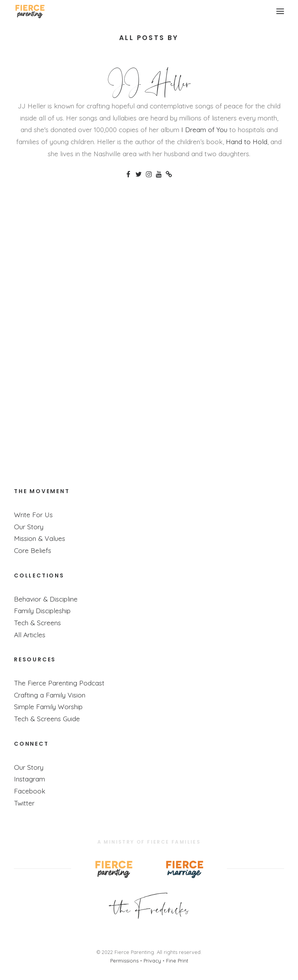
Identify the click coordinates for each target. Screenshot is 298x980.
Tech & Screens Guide (47, 718)
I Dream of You (204, 129)
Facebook (30, 791)
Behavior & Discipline (46, 599)
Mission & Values (40, 538)
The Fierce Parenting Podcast (59, 683)
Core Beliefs (33, 550)
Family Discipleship (42, 610)
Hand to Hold (247, 141)
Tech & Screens (37, 623)
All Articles (30, 635)
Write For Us (33, 514)
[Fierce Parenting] (30, 11)
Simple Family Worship (48, 706)
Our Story (29, 527)
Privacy (152, 961)
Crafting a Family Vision (50, 695)
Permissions (124, 961)
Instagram (29, 779)
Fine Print (177, 961)
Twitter (24, 803)
